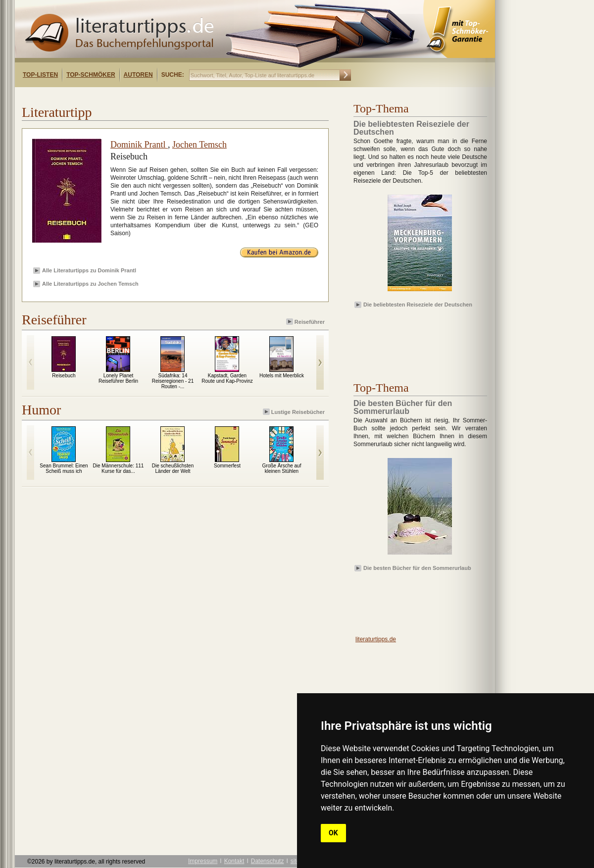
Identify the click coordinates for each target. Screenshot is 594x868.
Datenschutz (268, 861)
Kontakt (234, 861)
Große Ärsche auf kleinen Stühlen (282, 468)
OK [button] (333, 833)
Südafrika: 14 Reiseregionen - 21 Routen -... (173, 381)
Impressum (203, 861)
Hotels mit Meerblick (282, 376)
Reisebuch (64, 376)
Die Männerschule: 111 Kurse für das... (119, 468)
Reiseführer (306, 322)
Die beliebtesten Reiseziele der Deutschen (418, 305)
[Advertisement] (143, 96)
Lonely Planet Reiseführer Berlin (118, 378)
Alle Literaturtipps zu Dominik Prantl (89, 270)
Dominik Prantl (139, 145)
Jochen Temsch (199, 145)
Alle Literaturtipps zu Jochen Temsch (90, 284)
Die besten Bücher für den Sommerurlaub (417, 568)
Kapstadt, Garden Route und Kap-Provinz (227, 378)
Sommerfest (227, 466)
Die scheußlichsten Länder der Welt (173, 468)
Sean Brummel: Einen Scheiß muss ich (64, 468)
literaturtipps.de (376, 639)
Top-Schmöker (91, 75)
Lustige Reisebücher (295, 412)
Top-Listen (40, 75)
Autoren (138, 75)
